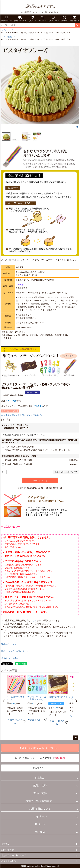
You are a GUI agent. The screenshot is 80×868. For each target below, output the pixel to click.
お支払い (40, 778)
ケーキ (11, 30)
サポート (40, 824)
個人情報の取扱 (9, 861)
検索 (78, 25)
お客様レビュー (54, 19)
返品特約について (10, 644)
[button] (4, 701)
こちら (34, 620)
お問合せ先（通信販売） (40, 801)
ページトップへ (76, 738)
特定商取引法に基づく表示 (14, 855)
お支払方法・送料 (20, 19)
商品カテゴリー (6, 19)
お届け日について (40, 809)
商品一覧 (12, 37)
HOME (3, 30)
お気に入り (32, 19)
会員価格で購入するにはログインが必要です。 (23, 415)
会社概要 (64, 19)
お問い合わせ (74, 19)
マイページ (42, 19)
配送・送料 (40, 785)
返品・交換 (40, 793)
